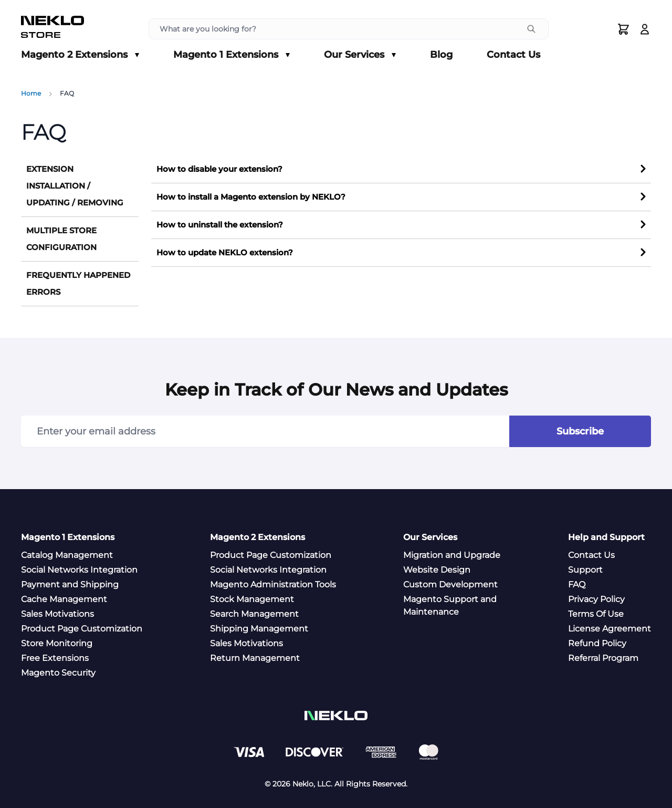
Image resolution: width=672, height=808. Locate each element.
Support (585, 570)
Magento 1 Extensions (232, 55)
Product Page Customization (82, 629)
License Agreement (610, 629)
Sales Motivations (57, 614)
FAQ (577, 584)
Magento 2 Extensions (80, 55)
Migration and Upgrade (452, 555)
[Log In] (645, 29)
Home (31, 93)
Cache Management (64, 599)
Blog (441, 55)
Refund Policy (597, 643)
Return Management (255, 658)
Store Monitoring (57, 643)
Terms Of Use (596, 614)
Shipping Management (259, 629)
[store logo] (52, 29)
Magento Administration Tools (273, 584)
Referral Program (603, 658)
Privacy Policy (596, 599)
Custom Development (450, 584)
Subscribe (580, 431)
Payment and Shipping (70, 584)
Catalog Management (67, 555)
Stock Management (252, 599)
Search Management (254, 614)
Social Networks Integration (79, 570)
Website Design (437, 570)
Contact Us (513, 55)
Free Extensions (55, 658)
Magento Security (58, 673)
